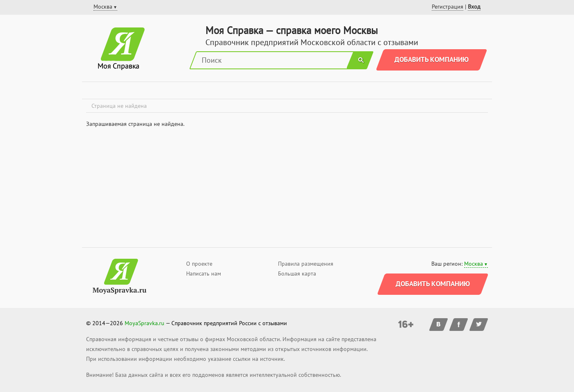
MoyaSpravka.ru (145, 323)
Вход (474, 7)
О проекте (199, 264)
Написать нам (204, 273)
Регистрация (448, 7)
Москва (474, 264)
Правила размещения (306, 264)
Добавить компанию (432, 59)
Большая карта (297, 273)
